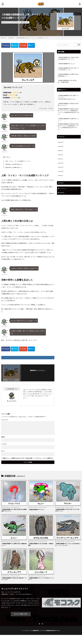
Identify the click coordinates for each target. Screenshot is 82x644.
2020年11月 (61, 169)
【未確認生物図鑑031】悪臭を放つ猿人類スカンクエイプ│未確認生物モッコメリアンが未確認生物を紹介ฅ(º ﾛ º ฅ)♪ (68, 126)
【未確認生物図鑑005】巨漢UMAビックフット (68, 119)
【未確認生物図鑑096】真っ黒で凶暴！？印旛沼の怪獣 (67, 81)
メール (4, 444)
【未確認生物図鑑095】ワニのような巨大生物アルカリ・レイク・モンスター (67, 545)
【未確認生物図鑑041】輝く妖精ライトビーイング (68, 96)
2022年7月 (61, 160)
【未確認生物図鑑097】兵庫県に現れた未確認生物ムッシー (68, 75)
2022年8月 (61, 156)
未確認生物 (25, 22)
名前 (3, 437)
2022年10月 (61, 147)
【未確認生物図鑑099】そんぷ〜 (67, 64)
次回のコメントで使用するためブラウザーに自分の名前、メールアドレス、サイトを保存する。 (28, 458)
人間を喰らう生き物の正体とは (12, 164)
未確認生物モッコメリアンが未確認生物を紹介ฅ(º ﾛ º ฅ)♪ (46, 631)
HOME (4, 38)
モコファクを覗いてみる (21, 615)
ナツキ (51, 108)
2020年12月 (61, 165)
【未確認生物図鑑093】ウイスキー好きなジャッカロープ (41, 579)
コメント (4, 420)
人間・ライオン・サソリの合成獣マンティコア (16, 161)
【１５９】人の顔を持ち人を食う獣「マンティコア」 (22, 340)
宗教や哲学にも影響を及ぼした (12, 167)
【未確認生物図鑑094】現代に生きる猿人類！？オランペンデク (12, 579)
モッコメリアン (63, 191)
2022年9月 (61, 151)
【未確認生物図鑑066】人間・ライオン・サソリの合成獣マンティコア (32, 38)
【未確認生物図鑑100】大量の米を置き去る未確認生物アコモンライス (68, 58)
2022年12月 (61, 142)
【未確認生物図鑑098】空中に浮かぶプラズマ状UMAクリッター (68, 69)
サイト (3, 451)
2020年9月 (61, 178)
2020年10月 (61, 173)
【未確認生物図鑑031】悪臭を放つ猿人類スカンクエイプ (68, 104)
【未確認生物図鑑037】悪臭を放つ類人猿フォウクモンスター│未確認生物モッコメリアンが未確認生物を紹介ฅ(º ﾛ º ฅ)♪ (69, 111)
